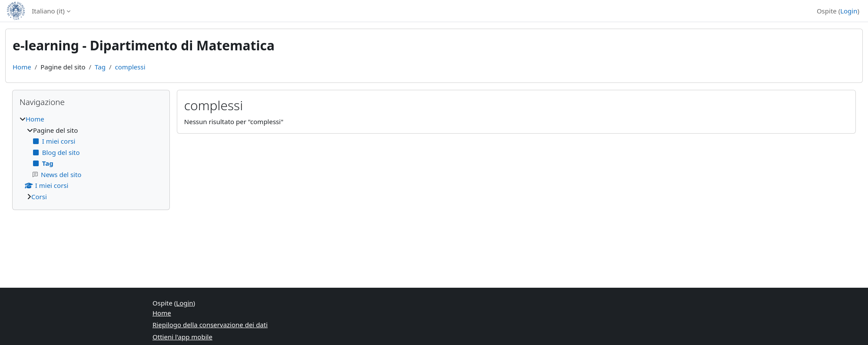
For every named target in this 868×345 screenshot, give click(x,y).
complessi (130, 67)
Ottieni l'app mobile (182, 337)
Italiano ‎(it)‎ (48, 11)
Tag (100, 67)
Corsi (39, 197)
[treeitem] (91, 158)
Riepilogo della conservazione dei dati (210, 325)
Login (849, 11)
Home (22, 67)
